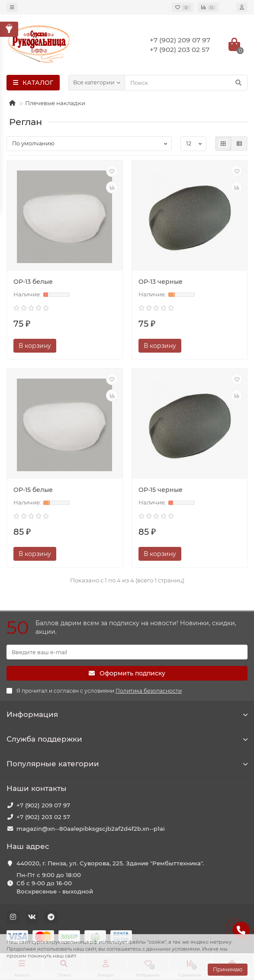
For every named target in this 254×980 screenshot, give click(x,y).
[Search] (186, 83)
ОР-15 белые (33, 490)
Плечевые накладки (55, 103)
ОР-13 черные (161, 282)
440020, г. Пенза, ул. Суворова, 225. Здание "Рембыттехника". (110, 863)
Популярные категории (127, 764)
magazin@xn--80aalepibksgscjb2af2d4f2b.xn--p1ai (91, 829)
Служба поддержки (127, 739)
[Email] (127, 652)
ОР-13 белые (33, 282)
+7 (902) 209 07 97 (43, 805)
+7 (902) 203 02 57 (43, 817)
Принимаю (228, 969)
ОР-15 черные (161, 490)
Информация (127, 714)
